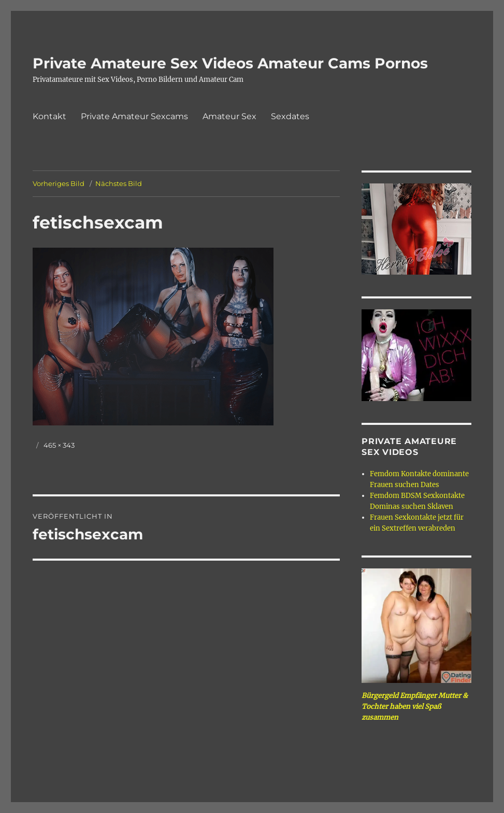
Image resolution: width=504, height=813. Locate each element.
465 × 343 (59, 445)
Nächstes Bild (119, 183)
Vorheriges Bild (59, 183)
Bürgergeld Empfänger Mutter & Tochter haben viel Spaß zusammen (415, 707)
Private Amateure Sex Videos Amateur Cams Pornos (230, 63)
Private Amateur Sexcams (134, 116)
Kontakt (49, 116)
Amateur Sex (229, 116)
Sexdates (290, 116)
